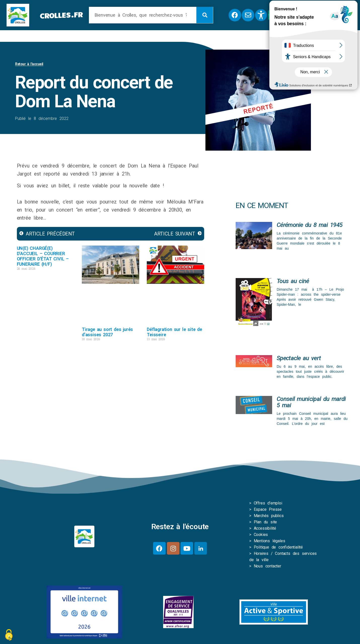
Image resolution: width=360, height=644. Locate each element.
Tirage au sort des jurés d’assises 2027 (107, 333)
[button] (332, 15)
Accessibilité (265, 529)
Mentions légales (269, 542)
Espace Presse (268, 510)
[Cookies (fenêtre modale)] (9, 635)
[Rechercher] (205, 15)
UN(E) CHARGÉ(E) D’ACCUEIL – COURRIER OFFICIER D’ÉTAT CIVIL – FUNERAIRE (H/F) (43, 257)
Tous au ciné (293, 282)
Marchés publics (269, 517)
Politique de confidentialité (278, 548)
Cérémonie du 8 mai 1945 (310, 226)
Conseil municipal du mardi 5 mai (311, 403)
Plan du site (265, 523)
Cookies (261, 536)
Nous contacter (267, 567)
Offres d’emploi (268, 504)
